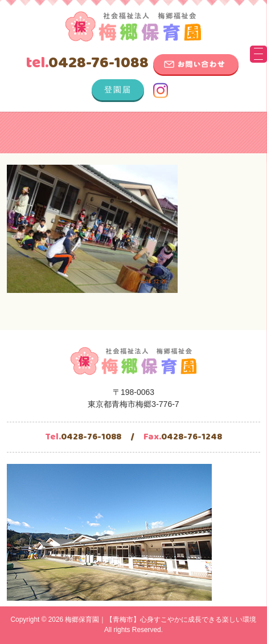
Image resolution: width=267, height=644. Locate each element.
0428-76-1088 (87, 63)
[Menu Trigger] (258, 54)
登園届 (118, 89)
